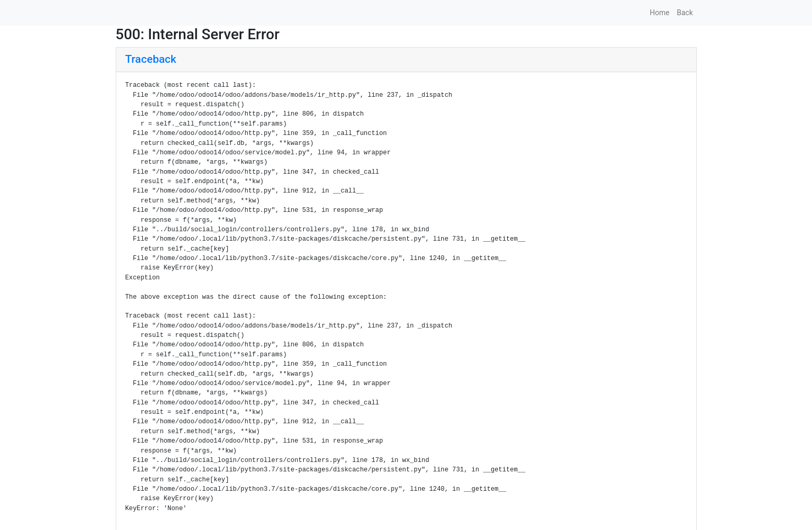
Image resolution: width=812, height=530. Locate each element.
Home (660, 13)
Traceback (151, 59)
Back (685, 13)
